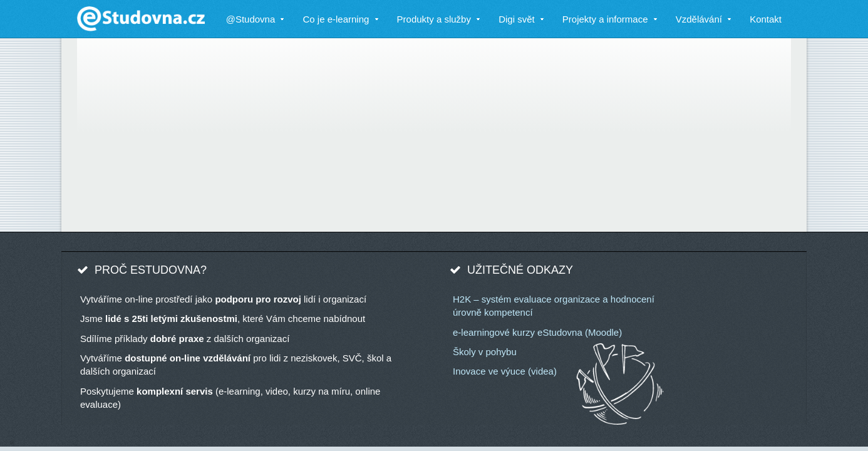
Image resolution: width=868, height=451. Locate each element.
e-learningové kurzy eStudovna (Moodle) (537, 332)
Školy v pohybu (485, 352)
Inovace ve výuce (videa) (505, 371)
